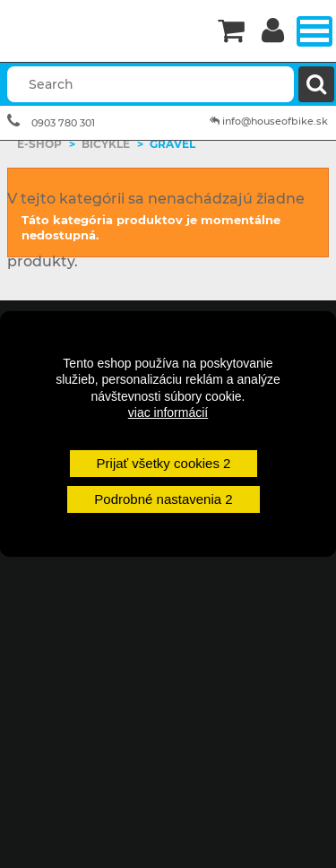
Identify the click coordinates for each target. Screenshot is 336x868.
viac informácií (168, 412)
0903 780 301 (63, 123)
